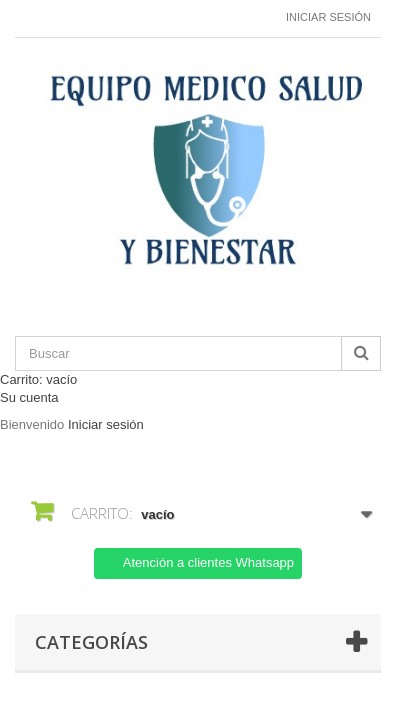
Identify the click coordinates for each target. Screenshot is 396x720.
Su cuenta (29, 397)
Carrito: (38, 379)
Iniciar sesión (328, 17)
